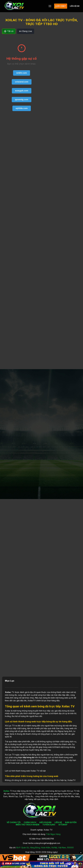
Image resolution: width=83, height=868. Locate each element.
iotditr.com (22, 73)
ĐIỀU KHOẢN (45, 822)
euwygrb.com (22, 91)
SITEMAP (63, 825)
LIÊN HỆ (58, 822)
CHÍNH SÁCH (30, 822)
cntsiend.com (22, 82)
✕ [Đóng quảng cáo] (81, 853)
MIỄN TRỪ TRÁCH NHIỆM (27, 825)
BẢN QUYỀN (71, 822)
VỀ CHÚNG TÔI (14, 822)
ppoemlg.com (22, 99)
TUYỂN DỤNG (49, 825)
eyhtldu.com (22, 108)
